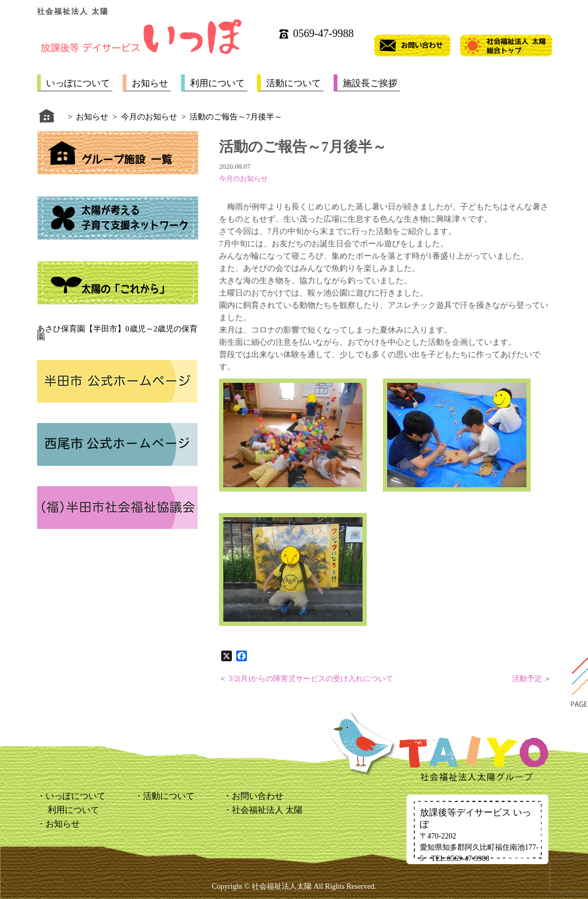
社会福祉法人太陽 (282, 886)
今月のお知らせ (243, 179)
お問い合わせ (258, 796)
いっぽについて (78, 83)
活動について (293, 83)
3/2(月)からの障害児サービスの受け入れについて (311, 679)
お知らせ (150, 83)
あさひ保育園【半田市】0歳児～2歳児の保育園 (117, 333)
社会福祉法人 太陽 (267, 810)
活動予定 (527, 679)
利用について (217, 83)
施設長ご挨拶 (370, 83)
